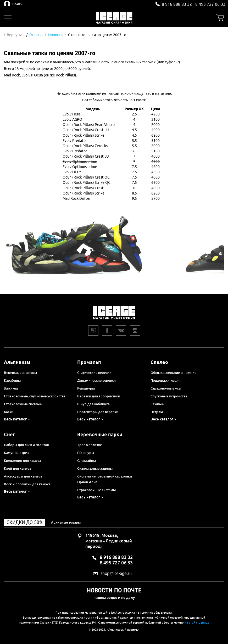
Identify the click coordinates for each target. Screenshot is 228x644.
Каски (9, 412)
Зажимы (11, 388)
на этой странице (197, 623)
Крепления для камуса (23, 460)
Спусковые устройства (169, 396)
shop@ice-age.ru (116, 573)
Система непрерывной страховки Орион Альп (105, 479)
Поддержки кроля (165, 380)
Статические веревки (94, 373)
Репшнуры (86, 388)
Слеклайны (87, 460)
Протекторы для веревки (98, 412)
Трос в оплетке (90, 445)
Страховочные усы (166, 388)
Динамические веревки (96, 380)
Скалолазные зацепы (95, 468)
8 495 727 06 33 (210, 4)
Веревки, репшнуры (20, 373)
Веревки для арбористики (99, 396)
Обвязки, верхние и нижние (173, 373)
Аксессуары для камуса (23, 476)
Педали (157, 412)
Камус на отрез (16, 453)
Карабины (12, 380)
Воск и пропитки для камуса (27, 484)
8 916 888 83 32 (177, 4)
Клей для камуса (18, 468)
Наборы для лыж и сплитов (26, 445)
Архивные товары (66, 522)
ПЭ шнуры (86, 453)
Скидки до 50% (25, 522)
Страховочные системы (23, 404)
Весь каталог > (17, 419)
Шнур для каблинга (93, 404)
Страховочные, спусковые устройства (35, 396)
